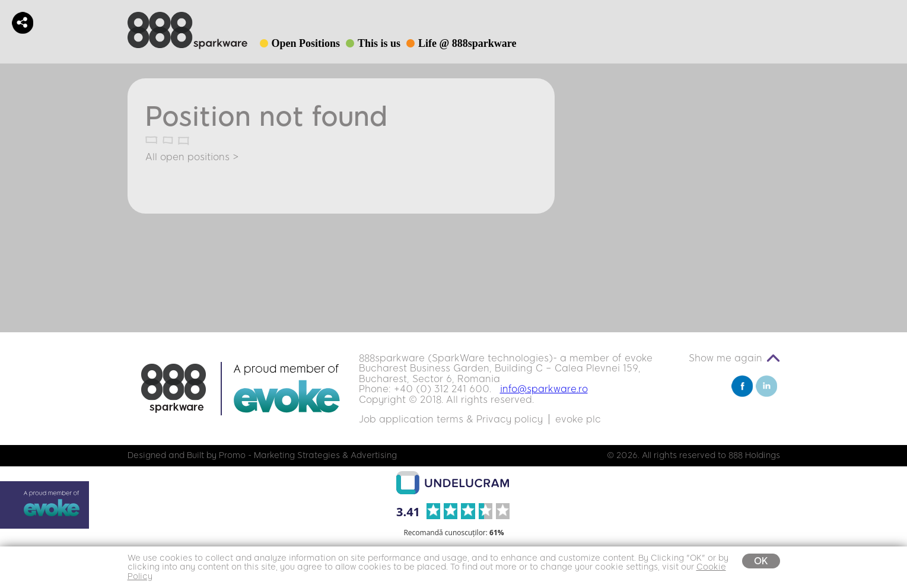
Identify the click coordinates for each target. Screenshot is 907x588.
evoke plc (578, 419)
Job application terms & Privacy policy (451, 419)
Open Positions (306, 43)
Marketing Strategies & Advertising (325, 455)
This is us (379, 43)
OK (761, 561)
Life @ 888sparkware (467, 43)
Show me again (725, 358)
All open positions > (192, 157)
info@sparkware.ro (544, 389)
